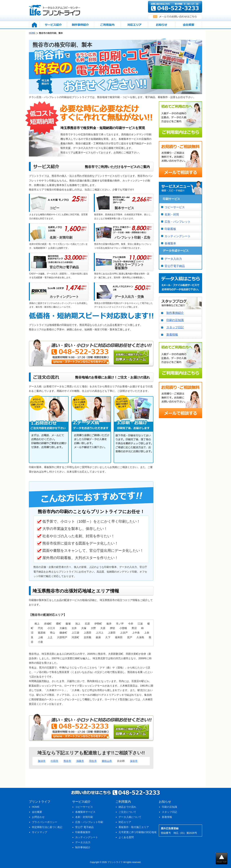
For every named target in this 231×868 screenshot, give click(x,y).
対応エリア (125, 822)
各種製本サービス (85, 812)
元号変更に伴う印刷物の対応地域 (138, 832)
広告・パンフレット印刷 (89, 822)
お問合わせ (38, 817)
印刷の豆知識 (175, 320)
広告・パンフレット (178, 222)
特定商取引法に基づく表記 (47, 827)
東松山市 (107, 761)
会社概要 (37, 812)
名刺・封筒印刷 (84, 817)
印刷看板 (170, 229)
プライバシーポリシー (45, 822)
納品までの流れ (127, 807)
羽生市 (93, 761)
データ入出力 (173, 259)
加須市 (42, 761)
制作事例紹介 (175, 313)
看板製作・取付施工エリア (134, 827)
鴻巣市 (80, 761)
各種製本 (170, 243)
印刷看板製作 (83, 832)
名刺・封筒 (172, 214)
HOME (36, 807)
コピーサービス (175, 207)
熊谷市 (67, 761)
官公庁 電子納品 (84, 827)
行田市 (55, 761)
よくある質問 (126, 837)
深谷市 (134, 761)
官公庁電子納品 (175, 266)
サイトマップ (40, 832)
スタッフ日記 (175, 327)
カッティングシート (178, 236)
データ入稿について (130, 817)
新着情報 (172, 335)
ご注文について (127, 812)
